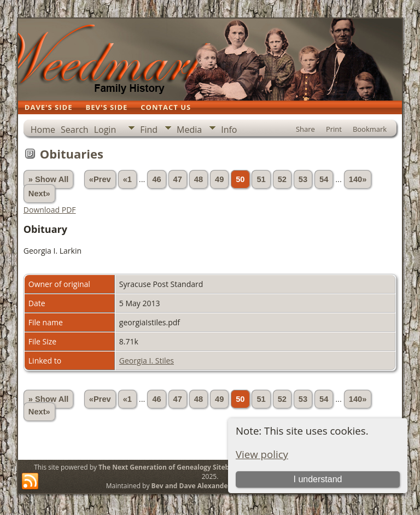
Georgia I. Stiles (147, 361)
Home (43, 130)
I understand (317, 479)
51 (261, 179)
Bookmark (370, 129)
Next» (39, 194)
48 (199, 179)
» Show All (49, 179)
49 (219, 179)
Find (149, 130)
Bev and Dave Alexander (191, 486)
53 (303, 179)
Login (105, 130)
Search (75, 130)
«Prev (100, 179)
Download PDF (50, 210)
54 (324, 179)
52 (282, 179)
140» (358, 179)
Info (229, 130)
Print (334, 129)
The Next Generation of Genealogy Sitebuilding (175, 467)
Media (189, 130)
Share (305, 129)
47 (178, 179)
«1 (127, 179)
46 (156, 179)
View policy (262, 454)
